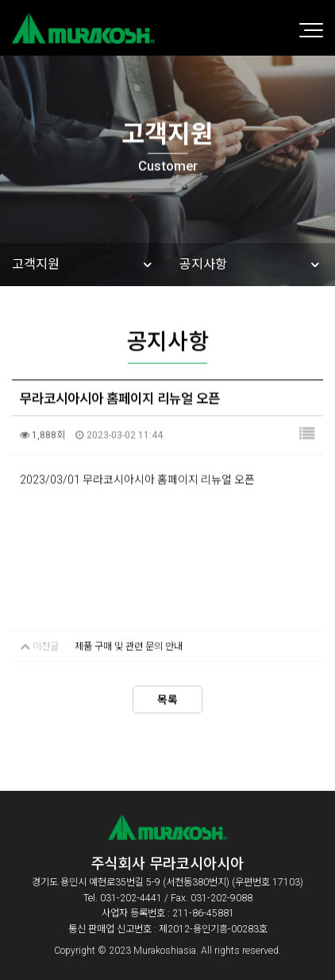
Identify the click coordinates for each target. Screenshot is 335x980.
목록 (167, 698)
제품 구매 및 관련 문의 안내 (129, 645)
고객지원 (36, 264)
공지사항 (203, 264)
